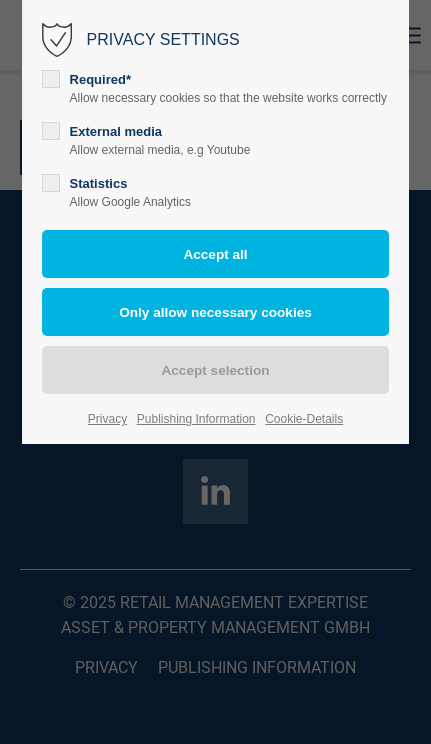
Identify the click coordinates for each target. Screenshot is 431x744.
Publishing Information (196, 419)
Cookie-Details (304, 419)
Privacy (107, 419)
